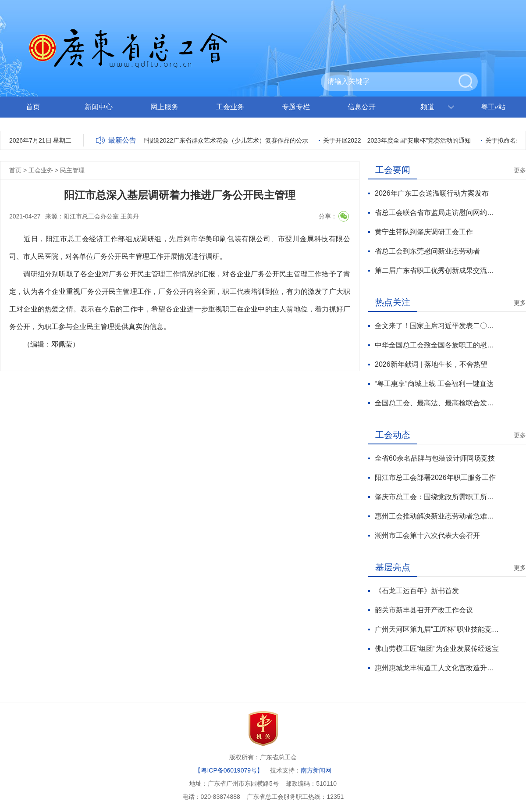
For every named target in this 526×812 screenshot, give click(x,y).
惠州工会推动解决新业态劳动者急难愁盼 (437, 516)
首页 (33, 107)
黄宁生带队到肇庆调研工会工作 (424, 232)
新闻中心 (99, 107)
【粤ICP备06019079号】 (229, 770)
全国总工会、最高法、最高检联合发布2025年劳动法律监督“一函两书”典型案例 (437, 403)
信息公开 (362, 107)
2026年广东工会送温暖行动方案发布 (432, 193)
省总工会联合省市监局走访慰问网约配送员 (437, 213)
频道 (427, 107)
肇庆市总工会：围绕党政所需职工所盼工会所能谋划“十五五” (437, 497)
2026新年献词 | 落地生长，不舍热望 (431, 364)
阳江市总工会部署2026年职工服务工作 (435, 478)
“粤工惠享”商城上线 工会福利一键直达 (434, 384)
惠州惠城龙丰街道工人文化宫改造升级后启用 (437, 668)
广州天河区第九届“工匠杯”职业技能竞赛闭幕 (437, 629)
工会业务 (230, 107)
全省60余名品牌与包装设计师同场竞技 (435, 458)
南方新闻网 (316, 770)
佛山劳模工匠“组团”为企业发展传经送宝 (437, 649)
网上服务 (164, 107)
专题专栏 (296, 107)
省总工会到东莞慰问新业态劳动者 (427, 251)
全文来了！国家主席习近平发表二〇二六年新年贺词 (437, 326)
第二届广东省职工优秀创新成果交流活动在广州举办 (437, 270)
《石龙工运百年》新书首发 (417, 591)
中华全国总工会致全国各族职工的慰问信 (437, 345)
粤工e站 (493, 107)
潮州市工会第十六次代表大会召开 (427, 535)
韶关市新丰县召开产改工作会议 (424, 610)
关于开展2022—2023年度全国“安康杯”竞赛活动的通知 (398, 140)
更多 (520, 170)
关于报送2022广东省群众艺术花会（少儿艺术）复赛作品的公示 (223, 140)
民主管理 (72, 170)
